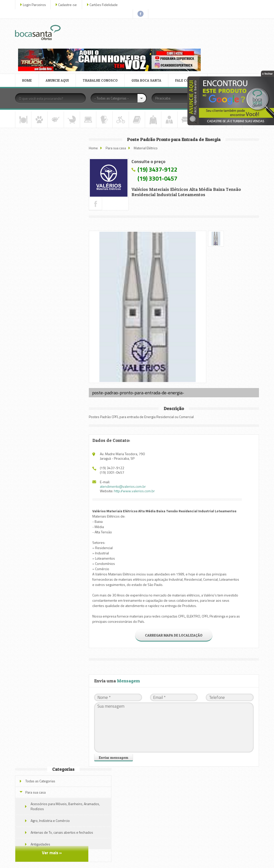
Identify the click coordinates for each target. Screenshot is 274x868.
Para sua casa (127, 109)
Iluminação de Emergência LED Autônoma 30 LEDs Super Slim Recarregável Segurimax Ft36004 (62, 307)
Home (105, 109)
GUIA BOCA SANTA (148, 43)
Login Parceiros (36, 5)
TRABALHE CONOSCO (102, 43)
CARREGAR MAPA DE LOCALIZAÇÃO (179, 602)
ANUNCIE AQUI (59, 43)
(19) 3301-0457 (169, 140)
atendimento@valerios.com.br (134, 448)
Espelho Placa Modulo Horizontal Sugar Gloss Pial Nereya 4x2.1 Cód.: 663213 (62, 238)
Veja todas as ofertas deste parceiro (55, 355)
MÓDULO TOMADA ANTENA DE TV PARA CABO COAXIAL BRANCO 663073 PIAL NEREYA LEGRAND (62, 332)
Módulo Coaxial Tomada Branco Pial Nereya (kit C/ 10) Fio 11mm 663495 (61, 263)
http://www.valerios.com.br (146, 452)
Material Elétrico (157, 109)
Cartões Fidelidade (105, 5)
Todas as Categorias (42, 113)
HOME (28, 43)
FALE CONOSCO (189, 43)
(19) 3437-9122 (169, 131)
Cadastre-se (69, 5)
